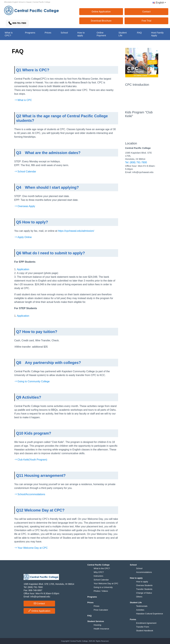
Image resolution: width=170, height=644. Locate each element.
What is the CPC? (102, 568)
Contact (146, 12)
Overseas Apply (25, 206)
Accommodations (144, 572)
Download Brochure (101, 21)
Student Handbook (145, 631)
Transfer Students (144, 589)
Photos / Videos (101, 591)
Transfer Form (143, 627)
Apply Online (23, 237)
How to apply (142, 582)
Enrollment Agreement (146, 623)
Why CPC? (99, 572)
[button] (158, 3)
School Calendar (25, 172)
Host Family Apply (157, 34)
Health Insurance (101, 629)
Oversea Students (144, 585)
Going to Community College (32, 381)
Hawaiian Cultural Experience (150, 614)
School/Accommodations (30, 494)
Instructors (99, 576)
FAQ (139, 33)
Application (23, 269)
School (139, 568)
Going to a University (103, 587)
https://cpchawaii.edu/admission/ (76, 231)
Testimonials (142, 606)
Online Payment (101, 34)
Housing (98, 625)
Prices (97, 606)
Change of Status (144, 593)
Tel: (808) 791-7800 (136, 162)
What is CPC (23, 100)
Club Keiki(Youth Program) (31, 460)
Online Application (101, 12)
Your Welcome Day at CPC (31, 548)
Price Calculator (101, 610)
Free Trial (146, 21)
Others (139, 597)
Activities (140, 610)
